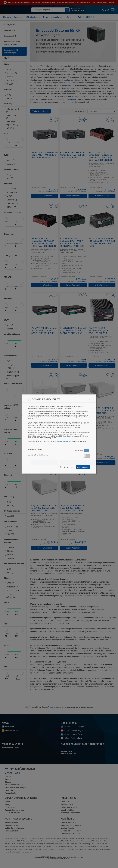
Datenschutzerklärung (64, 441)
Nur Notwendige (67, 467)
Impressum (32, 445)
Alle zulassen (83, 467)
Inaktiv (88, 456)
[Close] (89, 399)
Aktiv (87, 450)
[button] (87, 450)
